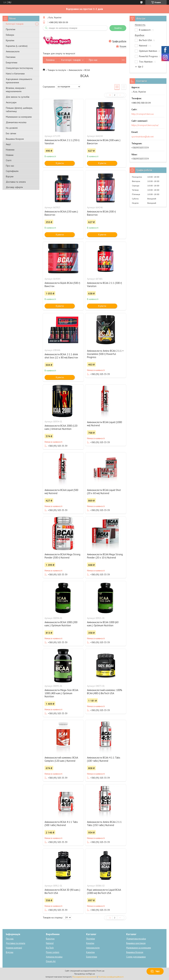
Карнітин (90, 952)
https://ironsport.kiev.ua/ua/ (145, 125)
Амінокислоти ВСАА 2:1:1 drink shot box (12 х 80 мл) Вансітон (61, 356)
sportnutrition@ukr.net (143, 137)
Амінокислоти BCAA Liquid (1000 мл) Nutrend (104, 424)
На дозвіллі (12, 128)
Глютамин (11, 57)
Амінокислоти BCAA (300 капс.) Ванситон (104, 142)
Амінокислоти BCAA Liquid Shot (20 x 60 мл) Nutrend (104, 492)
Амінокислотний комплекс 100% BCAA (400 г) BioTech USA (105, 692)
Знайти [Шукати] (118, 28)
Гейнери (10, 35)
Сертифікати (12, 171)
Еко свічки (11, 133)
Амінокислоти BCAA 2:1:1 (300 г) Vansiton (104, 284)
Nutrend (50, 943)
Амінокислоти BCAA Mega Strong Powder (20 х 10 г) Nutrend (105, 556)
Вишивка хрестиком (136, 943)
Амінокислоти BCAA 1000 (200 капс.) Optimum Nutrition (61, 624)
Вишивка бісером (15, 139)
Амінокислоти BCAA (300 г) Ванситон (101, 213)
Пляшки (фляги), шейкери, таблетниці (19, 110)
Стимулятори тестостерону (19, 68)
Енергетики (12, 62)
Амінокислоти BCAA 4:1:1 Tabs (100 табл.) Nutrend (104, 759)
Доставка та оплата (16, 182)
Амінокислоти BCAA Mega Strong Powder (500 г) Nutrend (62, 556)
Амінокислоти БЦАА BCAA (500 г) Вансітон (62, 284)
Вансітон (50, 939)
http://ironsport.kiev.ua (143, 114)
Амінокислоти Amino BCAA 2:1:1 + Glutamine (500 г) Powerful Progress (105, 354)
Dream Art (51, 961)
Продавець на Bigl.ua (84, 974)
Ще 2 (141, 67)
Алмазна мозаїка (54, 957)
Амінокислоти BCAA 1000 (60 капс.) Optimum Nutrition (103, 624)
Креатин (10, 40)
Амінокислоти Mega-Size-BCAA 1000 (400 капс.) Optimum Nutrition (61, 693)
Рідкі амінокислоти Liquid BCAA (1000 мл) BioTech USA (104, 891)
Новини (10, 155)
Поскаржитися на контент (84, 977)
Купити (60, 163)
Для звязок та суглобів (18, 97)
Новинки (10, 150)
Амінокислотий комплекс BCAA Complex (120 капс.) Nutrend (61, 759)
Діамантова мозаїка (16, 122)
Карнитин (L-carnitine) (17, 46)
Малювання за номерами (19, 117)
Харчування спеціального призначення (19, 81)
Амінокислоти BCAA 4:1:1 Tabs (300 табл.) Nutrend (61, 824)
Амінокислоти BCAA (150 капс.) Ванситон (61, 213)
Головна (50, 60)
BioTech (50, 948)
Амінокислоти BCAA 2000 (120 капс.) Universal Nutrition (61, 427)
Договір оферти (14, 187)
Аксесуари (11, 102)
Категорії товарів (15, 24)
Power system (53, 952)
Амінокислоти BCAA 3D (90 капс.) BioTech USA (62, 891)
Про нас (10, 166)
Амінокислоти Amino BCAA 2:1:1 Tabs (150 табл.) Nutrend (104, 824)
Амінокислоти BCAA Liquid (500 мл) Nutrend (61, 492)
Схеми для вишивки (136, 957)
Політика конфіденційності (111, 977)
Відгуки (10, 176)
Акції (8, 144)
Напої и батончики (15, 74)
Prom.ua (100, 971)
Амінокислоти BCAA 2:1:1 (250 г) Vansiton (62, 142)
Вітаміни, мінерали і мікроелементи (16, 90)
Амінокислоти (13, 51)
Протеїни (11, 29)
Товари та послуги (57, 70)
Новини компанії (14, 948)
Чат (155, 971)
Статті (9, 160)
